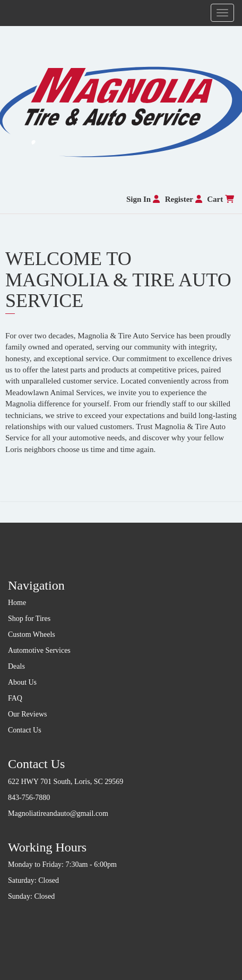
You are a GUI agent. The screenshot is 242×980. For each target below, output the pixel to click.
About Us (22, 682)
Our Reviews (28, 714)
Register (184, 199)
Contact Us (25, 730)
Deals (16, 666)
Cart (221, 199)
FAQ (15, 698)
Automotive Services (39, 650)
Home (17, 603)
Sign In (143, 199)
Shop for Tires (29, 619)
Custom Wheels (32, 634)
